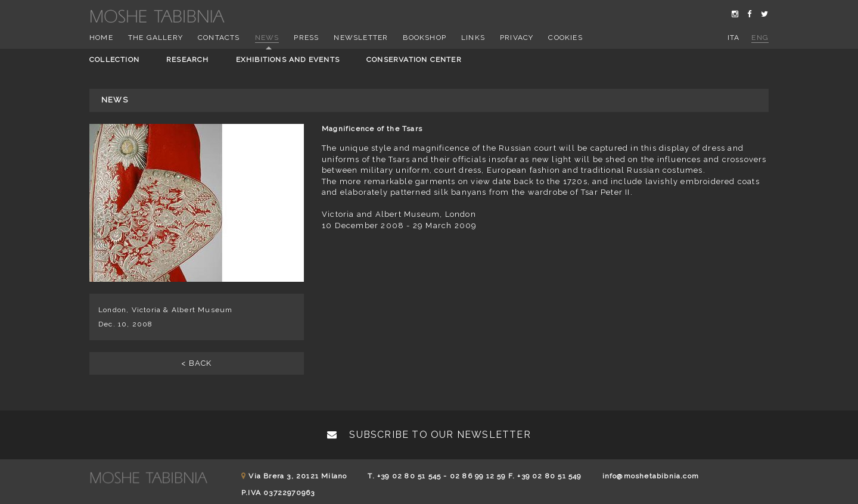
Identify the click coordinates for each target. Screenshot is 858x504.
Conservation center (414, 60)
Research (188, 60)
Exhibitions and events (288, 60)
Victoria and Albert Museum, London (399, 214)
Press (306, 38)
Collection (114, 60)
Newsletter (361, 38)
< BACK (196, 363)
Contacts (219, 38)
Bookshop (425, 38)
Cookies (565, 38)
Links (473, 38)
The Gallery (156, 38)
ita (734, 38)
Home (101, 38)
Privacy (517, 38)
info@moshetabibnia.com (651, 476)
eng (760, 38)
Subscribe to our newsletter (429, 435)
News (267, 38)
